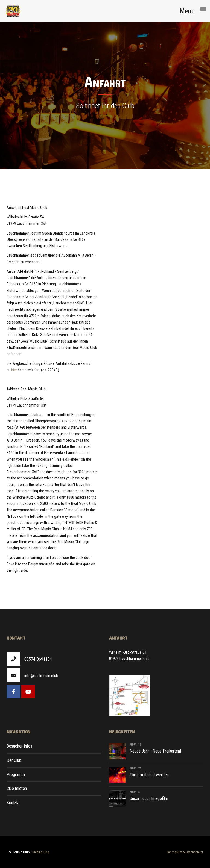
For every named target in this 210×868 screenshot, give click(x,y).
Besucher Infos (19, 746)
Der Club (14, 760)
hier (14, 370)
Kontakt (13, 803)
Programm (16, 774)
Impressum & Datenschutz (185, 852)
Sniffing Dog (41, 852)
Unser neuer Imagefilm (149, 799)
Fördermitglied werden (149, 775)
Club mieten (17, 788)
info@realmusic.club (41, 676)
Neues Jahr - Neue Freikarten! (155, 751)
